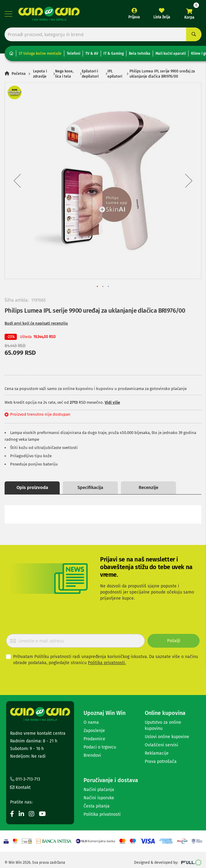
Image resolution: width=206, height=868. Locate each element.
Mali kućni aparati (171, 53)
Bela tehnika (140, 53)
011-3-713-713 (25, 779)
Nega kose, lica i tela (64, 74)
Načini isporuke (99, 798)
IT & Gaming (114, 53)
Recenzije (148, 487)
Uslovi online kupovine (167, 737)
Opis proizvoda (32, 487)
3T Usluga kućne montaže (40, 53)
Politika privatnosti (102, 814)
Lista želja (162, 17)
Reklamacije (157, 753)
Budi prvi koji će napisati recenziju (36, 323)
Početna (19, 74)
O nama (91, 722)
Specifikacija (90, 487)
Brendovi (92, 755)
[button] (17, 181)
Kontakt (20, 787)
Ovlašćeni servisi (161, 745)
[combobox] (103, 34)
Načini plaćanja (99, 790)
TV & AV (92, 53)
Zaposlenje (94, 731)
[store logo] (49, 14)
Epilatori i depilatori (90, 74)
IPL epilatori (115, 74)
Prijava (134, 17)
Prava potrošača (161, 761)
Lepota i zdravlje (40, 74)
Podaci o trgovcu (100, 747)
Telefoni (73, 53)
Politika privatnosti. (107, 663)
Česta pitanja (97, 806)
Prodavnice (94, 739)
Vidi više (112, 402)
